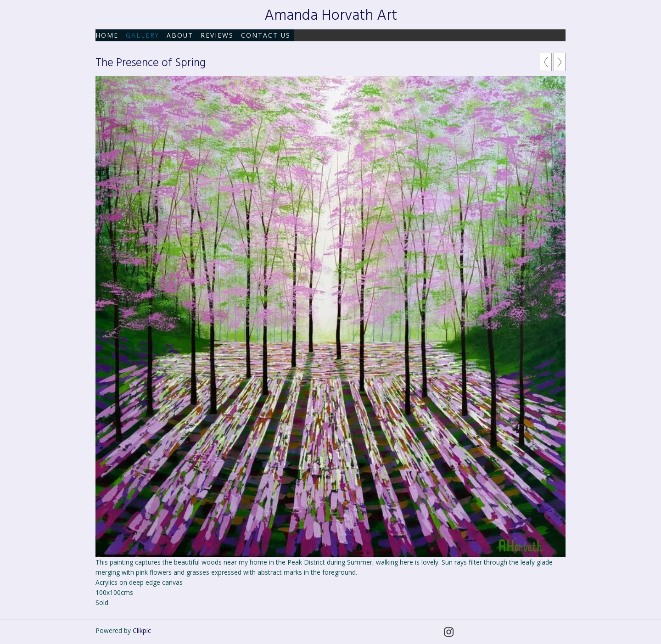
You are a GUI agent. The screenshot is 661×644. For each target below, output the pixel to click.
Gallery (143, 35)
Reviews (217, 35)
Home (107, 35)
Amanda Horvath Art (331, 16)
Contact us (266, 35)
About (180, 35)
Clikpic (142, 630)
